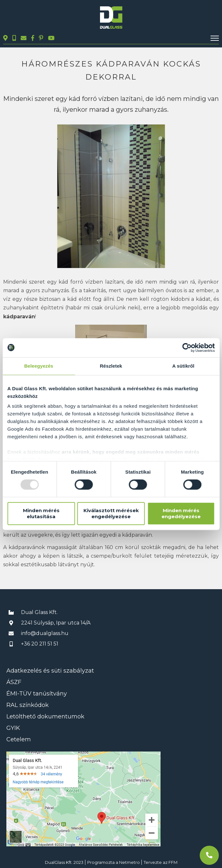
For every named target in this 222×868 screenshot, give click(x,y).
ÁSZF (14, 682)
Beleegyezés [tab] (39, 366)
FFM (173, 862)
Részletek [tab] (111, 366)
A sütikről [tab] (183, 366)
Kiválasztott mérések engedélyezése (111, 513)
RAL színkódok (28, 705)
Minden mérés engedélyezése (181, 513)
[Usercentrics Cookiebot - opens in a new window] (187, 348)
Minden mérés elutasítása (41, 513)
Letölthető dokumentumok (45, 716)
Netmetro (129, 862)
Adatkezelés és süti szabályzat (50, 671)
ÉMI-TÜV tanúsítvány (37, 694)
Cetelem (19, 739)
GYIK (13, 728)
